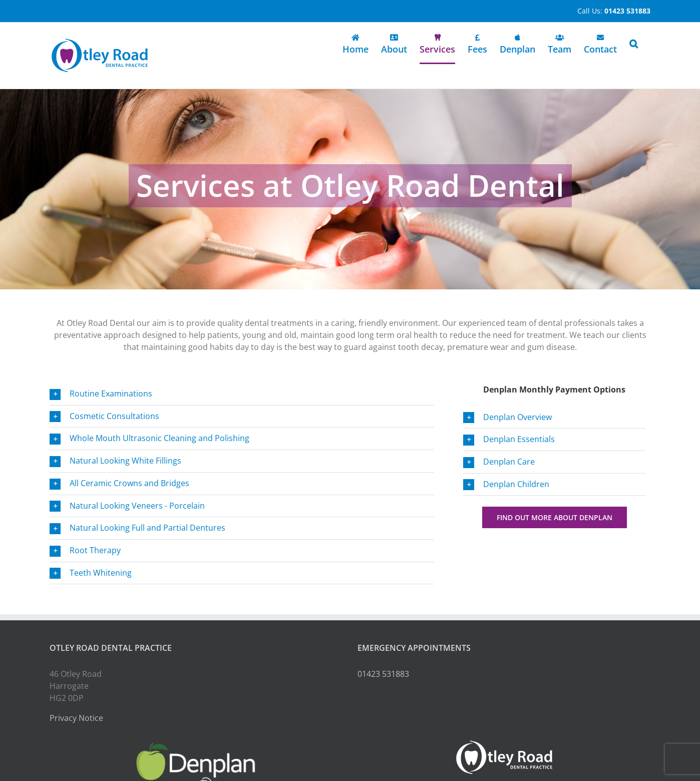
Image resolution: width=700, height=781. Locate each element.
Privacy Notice (76, 718)
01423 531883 (383, 674)
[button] (634, 44)
